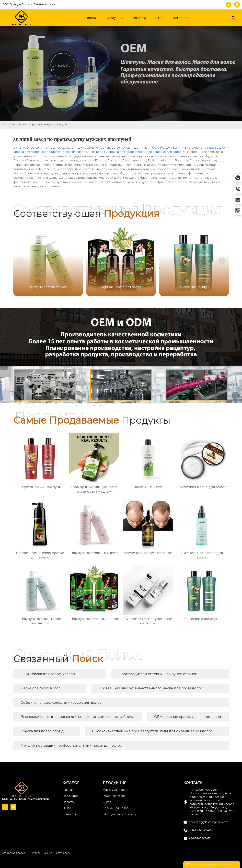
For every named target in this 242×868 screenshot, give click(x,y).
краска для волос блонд (42, 731)
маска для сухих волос (41, 688)
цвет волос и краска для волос (64, 152)
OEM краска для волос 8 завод (48, 674)
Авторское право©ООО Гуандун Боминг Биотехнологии (37, 853)
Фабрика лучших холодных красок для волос (61, 703)
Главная (6, 125)
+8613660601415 (200, 839)
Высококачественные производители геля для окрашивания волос (152, 731)
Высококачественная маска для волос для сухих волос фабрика (77, 717)
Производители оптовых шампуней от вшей (158, 674)
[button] (222, 261)
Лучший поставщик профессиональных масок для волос (71, 745)
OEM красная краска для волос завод (188, 717)
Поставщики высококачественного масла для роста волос (151, 688)
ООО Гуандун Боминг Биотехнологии (29, 4)
